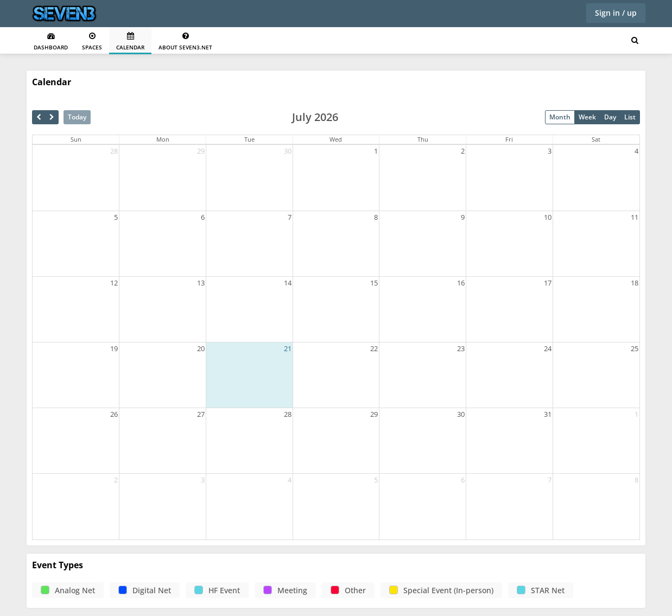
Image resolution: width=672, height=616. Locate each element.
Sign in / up (616, 13)
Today (77, 117)
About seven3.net (185, 42)
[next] (52, 117)
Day (610, 117)
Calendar (130, 42)
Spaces (92, 42)
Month (560, 117)
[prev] (39, 117)
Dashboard (51, 42)
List (630, 117)
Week (587, 117)
